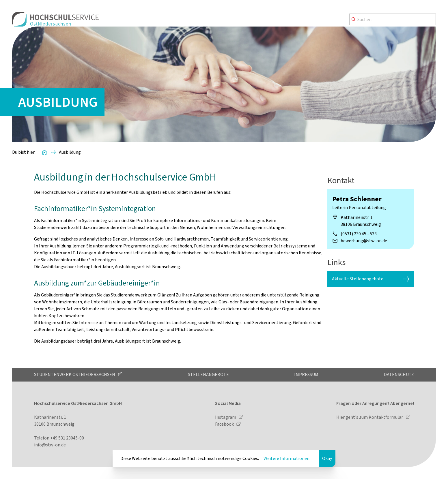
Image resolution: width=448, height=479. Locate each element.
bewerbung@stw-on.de (364, 241)
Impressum (306, 374)
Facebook (225, 424)
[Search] (393, 19)
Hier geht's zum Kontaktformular (370, 417)
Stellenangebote (208, 374)
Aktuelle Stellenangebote (358, 279)
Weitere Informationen (286, 458)
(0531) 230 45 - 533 (359, 234)
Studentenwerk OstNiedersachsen (75, 374)
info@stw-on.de (50, 445)
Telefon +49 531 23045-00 (59, 438)
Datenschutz (399, 374)
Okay (327, 458)
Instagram (226, 417)
